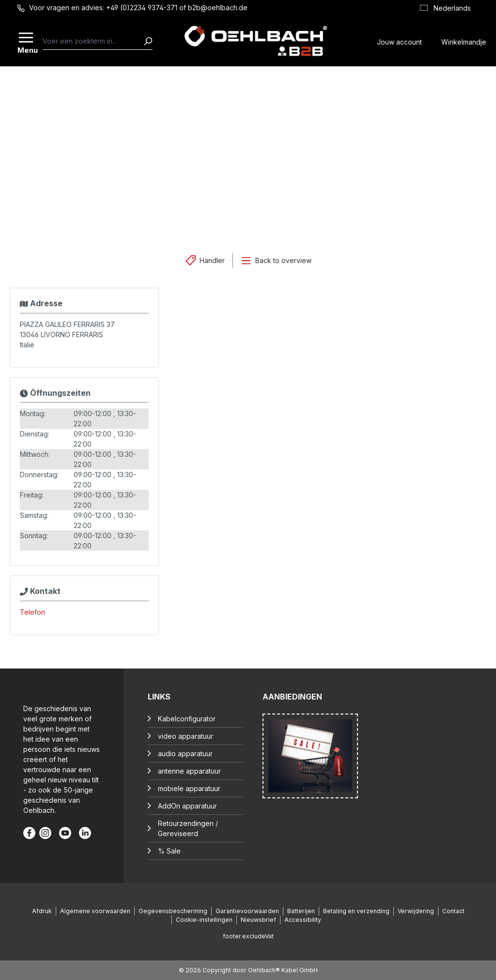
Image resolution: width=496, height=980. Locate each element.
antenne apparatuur (189, 771)
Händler (212, 260)
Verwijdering (416, 911)
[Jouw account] (399, 41)
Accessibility (303, 920)
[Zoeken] (148, 41)
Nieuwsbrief (258, 920)
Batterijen (301, 911)
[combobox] (93, 41)
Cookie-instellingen (204, 920)
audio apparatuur (185, 754)
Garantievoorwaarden (247, 911)
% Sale (169, 851)
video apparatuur (186, 736)
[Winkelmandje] (464, 41)
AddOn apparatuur (187, 806)
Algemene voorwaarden (95, 911)
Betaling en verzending (356, 911)
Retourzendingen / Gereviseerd (188, 828)
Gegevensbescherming (173, 911)
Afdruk (42, 911)
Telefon (32, 612)
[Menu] (27, 41)
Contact (453, 911)
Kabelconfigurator (187, 719)
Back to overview (283, 260)
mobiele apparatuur (189, 788)
